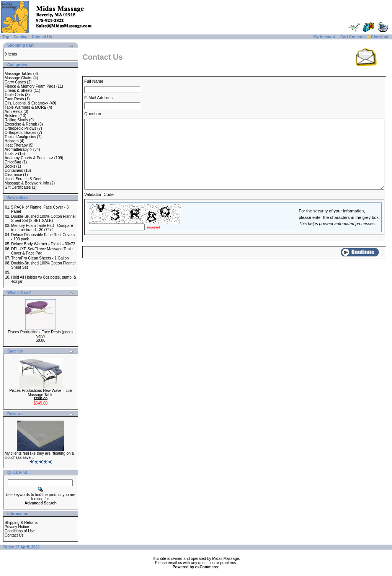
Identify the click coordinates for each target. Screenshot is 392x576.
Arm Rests (14, 112)
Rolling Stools (16, 120)
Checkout (380, 37)
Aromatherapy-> (18, 149)
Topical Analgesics (20, 137)
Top (6, 37)
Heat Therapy (16, 145)
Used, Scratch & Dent (23, 179)
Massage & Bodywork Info (27, 183)
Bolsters (11, 116)
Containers (14, 171)
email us (175, 563)
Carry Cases (15, 82)
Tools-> (11, 154)
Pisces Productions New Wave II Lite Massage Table (40, 393)
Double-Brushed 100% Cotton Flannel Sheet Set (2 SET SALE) (43, 219)
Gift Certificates (18, 187)
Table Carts (14, 95)
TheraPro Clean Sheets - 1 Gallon (40, 258)
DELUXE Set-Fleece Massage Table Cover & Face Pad (42, 251)
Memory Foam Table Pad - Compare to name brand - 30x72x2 (42, 228)
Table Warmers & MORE (25, 107)
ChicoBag (13, 162)
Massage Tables (18, 74)
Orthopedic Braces (20, 133)
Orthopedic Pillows (20, 128)
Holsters (12, 141)
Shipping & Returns (21, 523)
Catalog (20, 37)
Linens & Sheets (19, 91)
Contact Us (42, 37)
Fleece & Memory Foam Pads (30, 86)
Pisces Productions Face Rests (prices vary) (40, 334)
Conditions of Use (20, 531)
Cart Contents (353, 37)
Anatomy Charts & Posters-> (29, 158)
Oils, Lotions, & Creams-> (26, 103)
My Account (324, 37)
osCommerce (207, 567)
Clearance (13, 175)
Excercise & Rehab (21, 124)
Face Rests (14, 99)
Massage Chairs (18, 78)
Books (10, 166)
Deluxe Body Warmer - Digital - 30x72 (43, 244)
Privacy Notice (17, 527)
